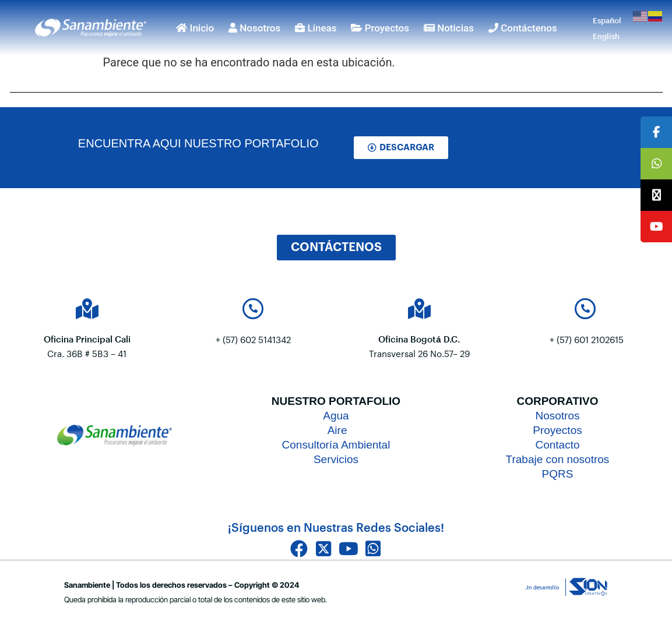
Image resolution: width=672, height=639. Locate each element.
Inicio (195, 28)
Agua (336, 416)
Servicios (336, 459)
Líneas (316, 28)
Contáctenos (523, 28)
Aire (336, 430)
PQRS (558, 474)
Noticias (449, 28)
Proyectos (380, 28)
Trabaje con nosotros (558, 459)
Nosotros (254, 28)
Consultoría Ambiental (336, 445)
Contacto (557, 445)
